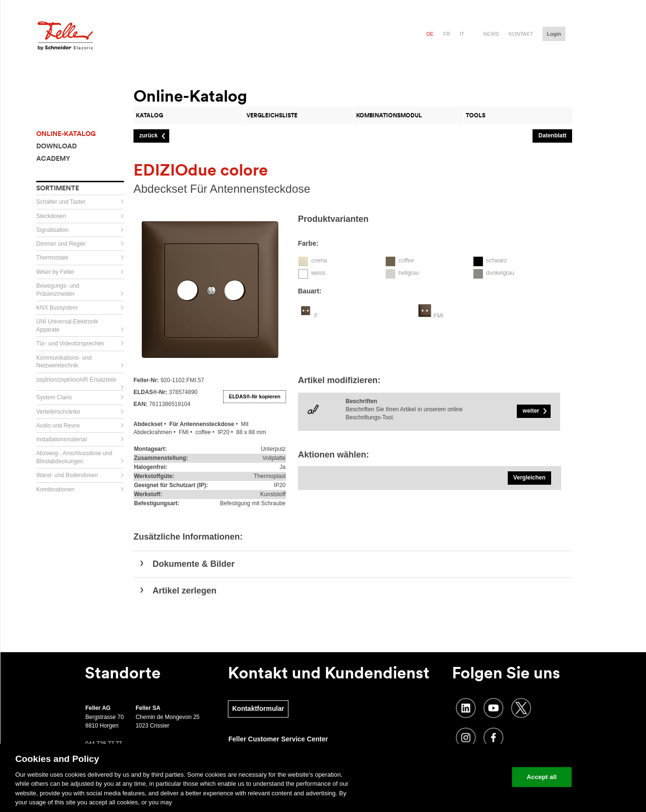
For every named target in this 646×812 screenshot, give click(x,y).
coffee (406, 260)
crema (319, 260)
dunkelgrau (500, 273)
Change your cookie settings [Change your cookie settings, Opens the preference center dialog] (460, 777)
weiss (318, 273)
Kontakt (521, 34)
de (430, 34)
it (462, 34)
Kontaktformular (258, 708)
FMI (438, 316)
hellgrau (409, 273)
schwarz (496, 260)
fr (446, 34)
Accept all (542, 777)
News (491, 34)
